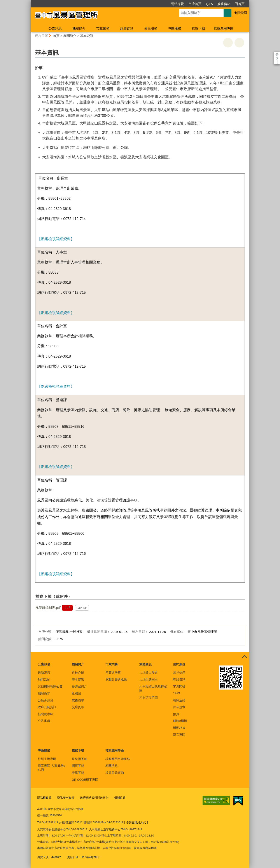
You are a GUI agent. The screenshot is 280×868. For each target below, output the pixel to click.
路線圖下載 (79, 759)
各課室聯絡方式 (136, 822)
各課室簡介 (79, 686)
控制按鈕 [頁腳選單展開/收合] (245, 657)
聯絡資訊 (179, 679)
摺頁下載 (78, 766)
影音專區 (179, 735)
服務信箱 (199, 4)
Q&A (184, 4)
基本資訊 (87, 36)
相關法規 (112, 766)
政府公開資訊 (47, 707)
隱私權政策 (44, 798)
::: (29, 2)
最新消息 (44, 672)
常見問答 (179, 686)
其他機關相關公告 (50, 686)
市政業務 (103, 28)
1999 (176, 693)
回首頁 (214, 4)
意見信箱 (179, 672)
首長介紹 (78, 672)
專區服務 (175, 28)
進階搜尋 (241, 13)
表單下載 (78, 773)
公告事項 (44, 721)
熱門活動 (44, 679)
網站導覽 (152, 4)
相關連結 (179, 700)
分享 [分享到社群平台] (277, 54)
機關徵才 (44, 693)
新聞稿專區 (45, 714)
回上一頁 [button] (239, 43)
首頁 (56, 36)
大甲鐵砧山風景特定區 (153, 688)
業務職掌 (78, 700)
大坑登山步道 (149, 672)
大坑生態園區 (149, 679)
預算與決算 (113, 672)
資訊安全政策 (66, 798)
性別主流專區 (47, 759)
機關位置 (120, 798)
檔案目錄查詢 (115, 773)
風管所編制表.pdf (48, 608)
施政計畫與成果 (116, 679)
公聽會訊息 (45, 700)
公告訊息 (55, 28)
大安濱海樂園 (149, 697)
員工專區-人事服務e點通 (51, 768)
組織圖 (76, 693)
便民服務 (151, 28)
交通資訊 (78, 707)
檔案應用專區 (224, 28)
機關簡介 (79, 28)
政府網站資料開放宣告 (94, 798)
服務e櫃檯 (180, 721)
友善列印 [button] (228, 43)
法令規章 (179, 707)
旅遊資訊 (127, 28)
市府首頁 (170, 4)
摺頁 (176, 714)
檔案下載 (198, 28)
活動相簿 (179, 728)
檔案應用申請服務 (118, 759)
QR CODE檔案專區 (85, 780)
